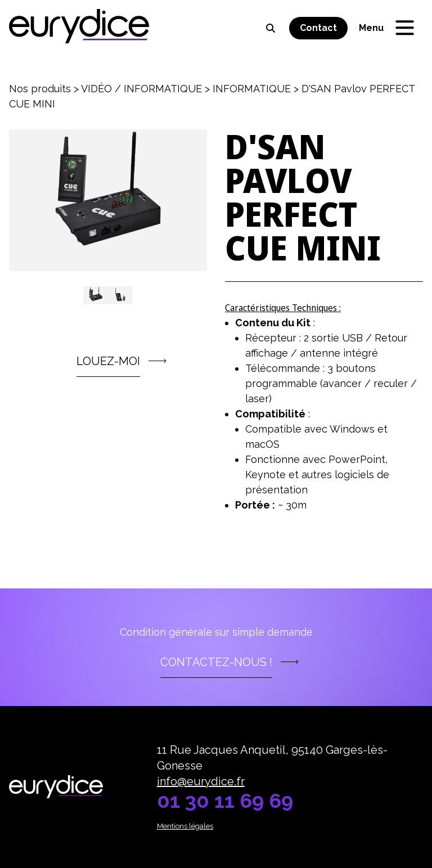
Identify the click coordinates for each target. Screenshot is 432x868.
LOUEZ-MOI (108, 361)
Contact (318, 28)
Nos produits (40, 89)
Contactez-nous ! (216, 662)
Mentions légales (185, 826)
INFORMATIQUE (252, 89)
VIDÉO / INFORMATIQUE (141, 89)
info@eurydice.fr (201, 781)
